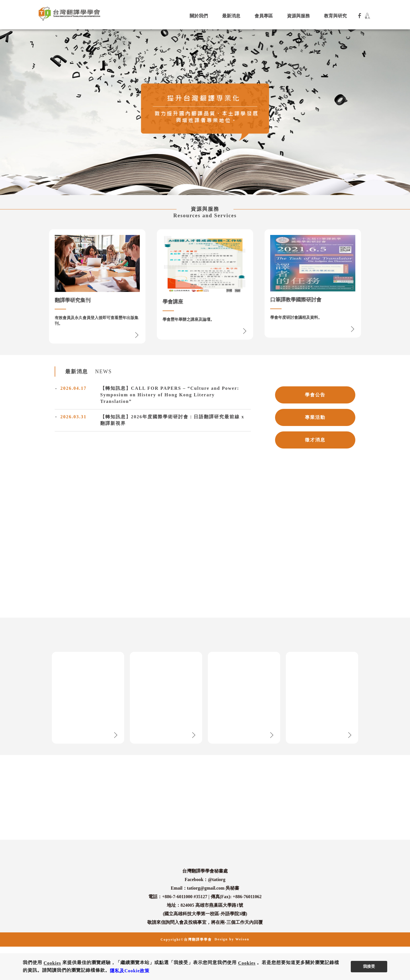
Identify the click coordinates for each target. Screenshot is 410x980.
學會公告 (315, 395)
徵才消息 (315, 440)
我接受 (369, 966)
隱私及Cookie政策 (130, 971)
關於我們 (199, 16)
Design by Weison (232, 939)
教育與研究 (335, 16)
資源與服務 (298, 16)
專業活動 (315, 417)
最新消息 (231, 16)
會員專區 (264, 16)
